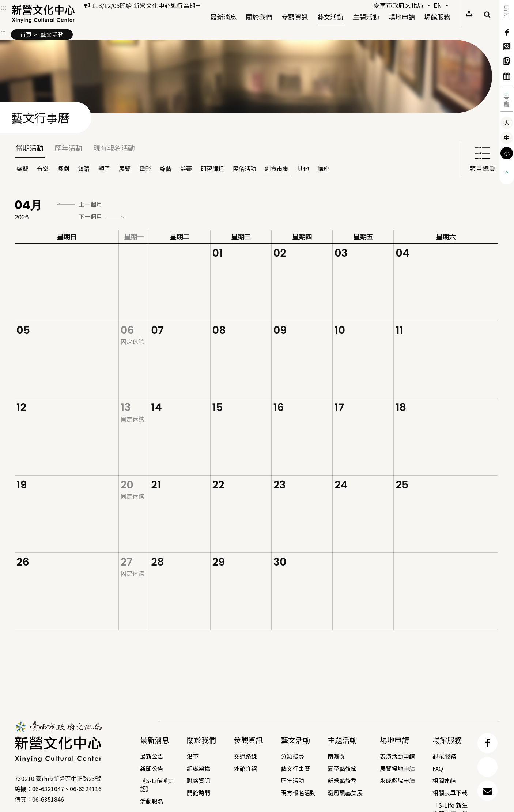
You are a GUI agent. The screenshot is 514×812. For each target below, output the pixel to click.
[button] (507, 171)
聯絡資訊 (199, 781)
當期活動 (30, 148)
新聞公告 (152, 768)
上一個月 (90, 204)
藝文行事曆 (295, 768)
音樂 (43, 169)
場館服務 (437, 16)
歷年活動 (68, 148)
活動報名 (152, 801)
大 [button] (507, 122)
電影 (145, 169)
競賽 (186, 169)
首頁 (26, 34)
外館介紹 (245, 768)
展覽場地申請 (397, 768)
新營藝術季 (342, 781)
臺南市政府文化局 (398, 5)
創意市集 (277, 169)
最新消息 (223, 16)
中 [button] (507, 137)
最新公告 (152, 756)
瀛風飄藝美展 (345, 793)
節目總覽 (483, 159)
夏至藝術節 (342, 768)
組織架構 (199, 768)
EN (438, 5)
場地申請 (402, 17)
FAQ (438, 768)
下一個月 (90, 216)
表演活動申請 (397, 756)
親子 (104, 169)
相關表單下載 (450, 793)
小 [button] (507, 153)
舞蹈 (84, 169)
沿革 (193, 756)
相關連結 (444, 781)
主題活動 (366, 16)
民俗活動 (245, 169)
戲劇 (63, 169)
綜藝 (166, 169)
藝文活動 (330, 16)
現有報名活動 (114, 148)
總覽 (22, 169)
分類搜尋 (292, 756)
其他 (303, 169)
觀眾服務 (444, 756)
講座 (324, 169)
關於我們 (259, 16)
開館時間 (199, 793)
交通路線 (245, 756)
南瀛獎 (336, 756)
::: (507, 94)
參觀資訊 (295, 16)
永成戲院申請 (397, 781)
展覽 (125, 169)
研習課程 (212, 169)
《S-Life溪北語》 (157, 785)
